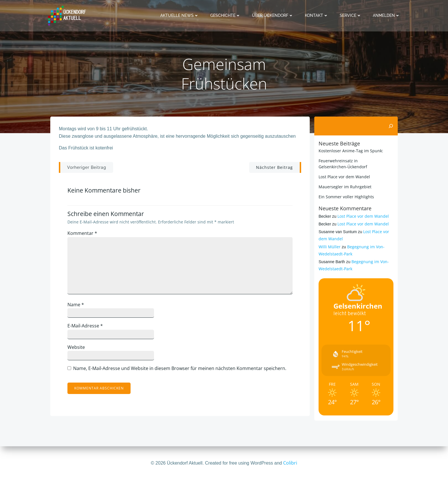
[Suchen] (391, 126)
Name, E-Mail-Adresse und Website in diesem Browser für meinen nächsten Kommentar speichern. (180, 368)
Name (76, 305)
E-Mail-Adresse (85, 326)
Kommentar (82, 233)
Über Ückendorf (273, 15)
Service (351, 15)
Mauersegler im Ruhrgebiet (345, 187)
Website (76, 347)
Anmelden (386, 15)
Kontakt (317, 15)
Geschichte (225, 15)
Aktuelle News (180, 15)
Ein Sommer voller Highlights (346, 197)
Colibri (290, 463)
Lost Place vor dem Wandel (344, 177)
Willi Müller (330, 247)
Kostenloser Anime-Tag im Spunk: (351, 151)
